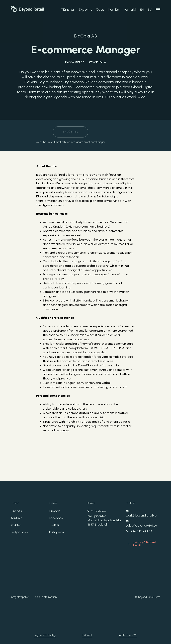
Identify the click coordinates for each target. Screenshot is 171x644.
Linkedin (55, 511)
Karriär (114, 9)
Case (100, 9)
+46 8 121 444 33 (139, 531)
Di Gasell (88, 634)
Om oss (16, 511)
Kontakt (130, 9)
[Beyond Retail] (27, 11)
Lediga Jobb (20, 534)
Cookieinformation (46, 596)
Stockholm (105, 518)
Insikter (16, 526)
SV (150, 10)
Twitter (55, 526)
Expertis (85, 9)
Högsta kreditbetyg (45, 634)
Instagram (57, 534)
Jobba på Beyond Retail (143, 544)
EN (142, 10)
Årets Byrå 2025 (128, 634)
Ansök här (70, 132)
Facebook (57, 519)
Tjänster (68, 9)
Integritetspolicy (20, 596)
